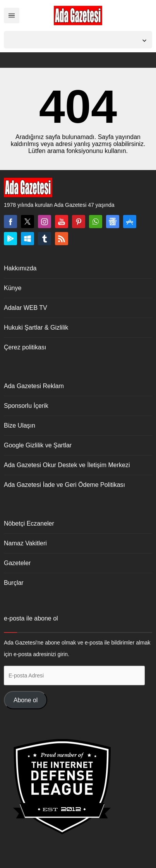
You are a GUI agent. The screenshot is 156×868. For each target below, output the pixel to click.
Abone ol (26, 700)
